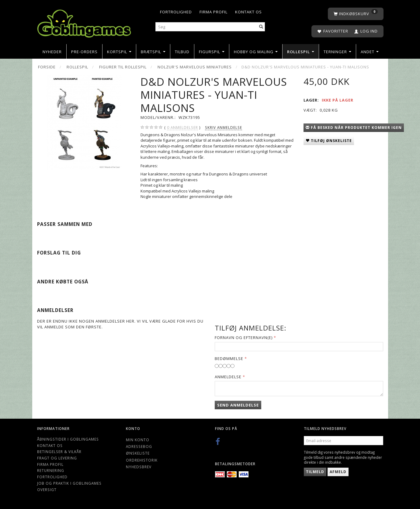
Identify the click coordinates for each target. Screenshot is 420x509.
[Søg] (261, 27)
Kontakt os (248, 12)
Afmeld (338, 472)
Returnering (51, 470)
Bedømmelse (229, 358)
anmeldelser (182, 128)
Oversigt (47, 490)
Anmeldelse (228, 377)
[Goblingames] (84, 22)
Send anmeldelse (238, 405)
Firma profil (213, 12)
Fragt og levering (57, 458)
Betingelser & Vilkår (59, 452)
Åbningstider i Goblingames (68, 439)
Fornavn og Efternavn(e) (244, 338)
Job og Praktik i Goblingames (69, 483)
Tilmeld (315, 472)
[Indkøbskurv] (356, 14)
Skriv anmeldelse (224, 127)
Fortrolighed (176, 12)
